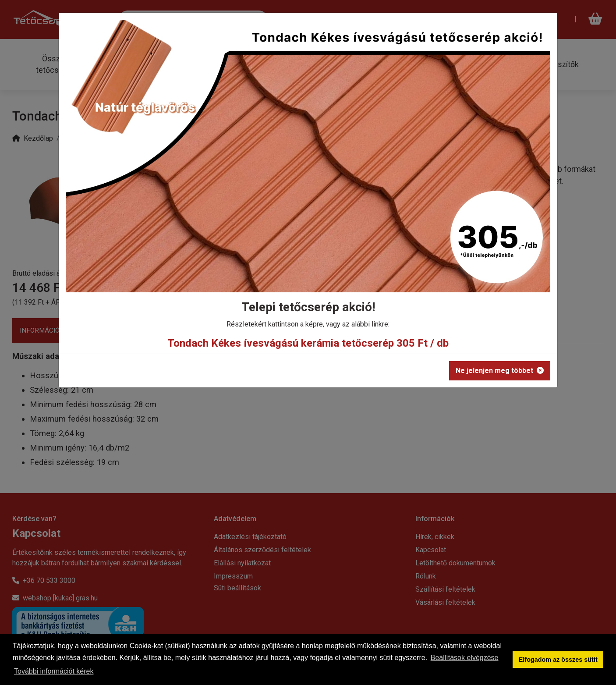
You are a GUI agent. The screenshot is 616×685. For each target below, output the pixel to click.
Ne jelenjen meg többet (500, 371)
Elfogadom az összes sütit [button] (558, 660)
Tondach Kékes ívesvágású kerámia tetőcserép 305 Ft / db (308, 343)
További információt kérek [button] (54, 671)
